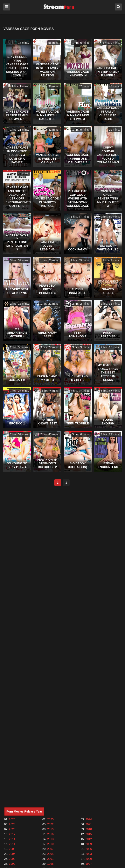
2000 (89, 859)
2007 (50, 849)
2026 (12, 819)
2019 (50, 829)
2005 (12, 854)
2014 (12, 839)
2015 (89, 834)
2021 (89, 824)
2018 (89, 829)
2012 (89, 839)
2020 (12, 829)
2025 (50, 819)
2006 (89, 849)
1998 (50, 864)
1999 (12, 864)
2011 (12, 844)
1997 (89, 864)
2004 (50, 854)
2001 (50, 859)
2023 (12, 824)
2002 (12, 859)
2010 (50, 844)
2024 (89, 819)
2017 (12, 834)
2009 (89, 844)
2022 (50, 824)
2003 (89, 854)
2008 (12, 849)
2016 (50, 834)
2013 (50, 839)
